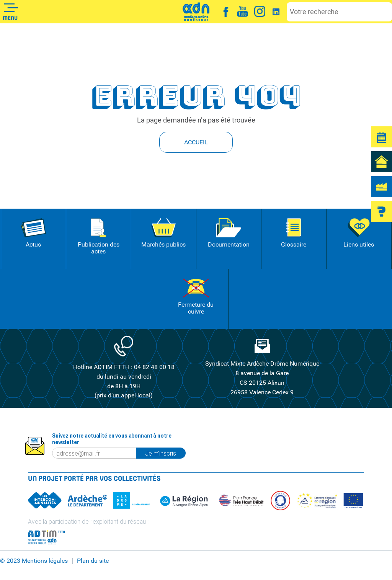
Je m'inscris (165, 453)
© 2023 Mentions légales (34, 560)
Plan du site (93, 560)
